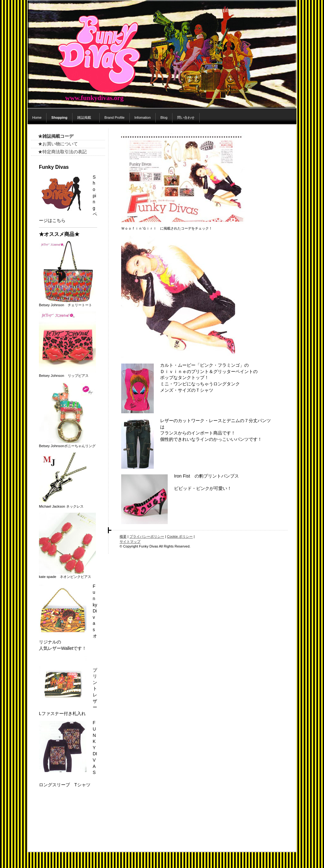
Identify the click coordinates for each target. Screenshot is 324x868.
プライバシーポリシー (147, 536)
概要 (123, 536)
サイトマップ (130, 542)
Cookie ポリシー (180, 536)
